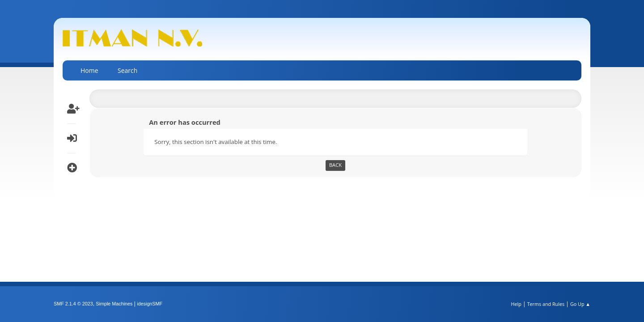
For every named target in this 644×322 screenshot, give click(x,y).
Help (516, 304)
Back (335, 165)
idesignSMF (150, 304)
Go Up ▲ (580, 304)
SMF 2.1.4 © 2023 (73, 304)
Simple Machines (114, 304)
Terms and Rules (546, 304)
